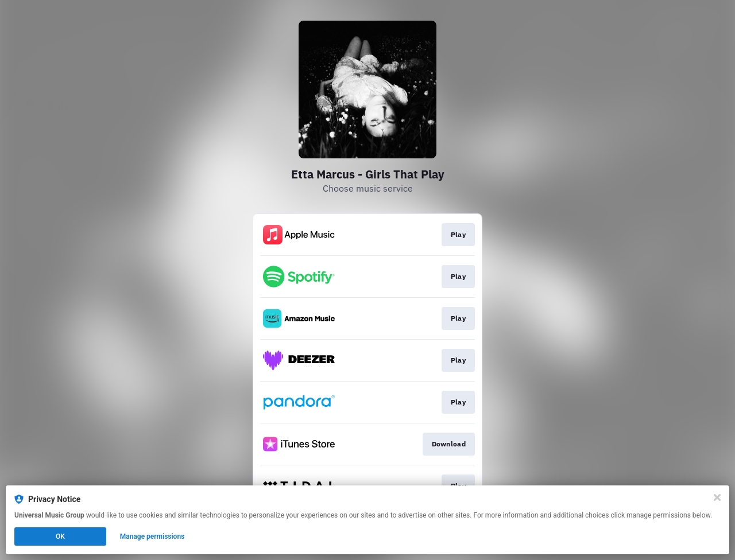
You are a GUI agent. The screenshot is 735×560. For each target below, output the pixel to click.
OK (60, 536)
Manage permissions (152, 536)
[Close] (717, 497)
